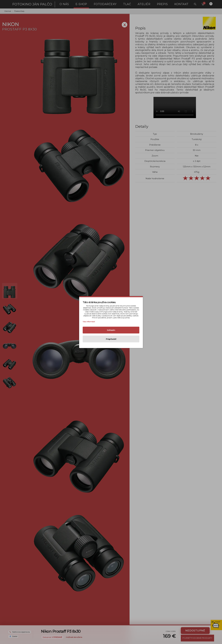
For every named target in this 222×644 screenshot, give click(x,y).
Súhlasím (111, 330)
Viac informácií (89, 321)
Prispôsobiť (111, 339)
